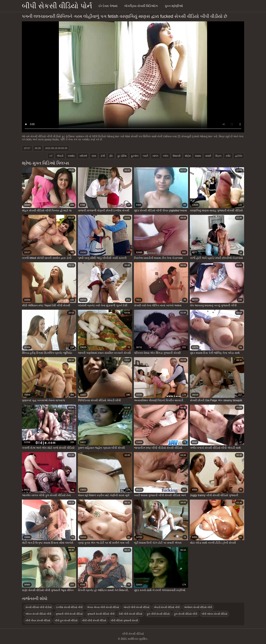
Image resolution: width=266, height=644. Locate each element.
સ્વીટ (228, 156)
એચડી (60, 156)
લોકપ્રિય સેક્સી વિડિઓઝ (141, 6)
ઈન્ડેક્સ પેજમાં (108, 6)
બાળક (155, 156)
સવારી (208, 156)
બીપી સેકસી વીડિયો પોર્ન (57, 6)
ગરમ (94, 156)
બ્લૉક (166, 156)
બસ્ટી (145, 156)
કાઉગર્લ (83, 156)
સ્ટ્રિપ (218, 156)
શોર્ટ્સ (188, 156)
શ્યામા (198, 156)
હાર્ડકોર (239, 156)
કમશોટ (71, 156)
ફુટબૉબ (135, 156)
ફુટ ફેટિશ (122, 156)
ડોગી (103, 156)
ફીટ (111, 156)
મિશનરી (177, 156)
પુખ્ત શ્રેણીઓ (174, 6)
